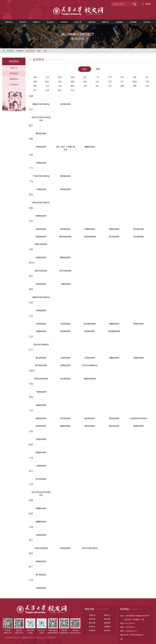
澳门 (60, 90)
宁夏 (45, 51)
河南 (35, 82)
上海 (85, 86)
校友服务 (133, 22)
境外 (98, 69)
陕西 (72, 86)
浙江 (35, 90)
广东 (97, 77)
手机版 (146, 4)
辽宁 (122, 82)
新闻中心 (37, 22)
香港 (47, 90)
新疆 (135, 86)
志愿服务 (119, 22)
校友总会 (23, 22)
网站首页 (9, 22)
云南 (147, 86)
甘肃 (85, 77)
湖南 (72, 82)
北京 (47, 77)
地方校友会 (30, 51)
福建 (72, 77)
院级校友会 (14, 79)
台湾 (72, 90)
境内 (39, 51)
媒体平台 (106, 22)
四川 (97, 86)
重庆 (60, 77)
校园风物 (92, 22)
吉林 (85, 82)
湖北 (60, 82)
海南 (135, 77)
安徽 (35, 77)
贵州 (122, 77)
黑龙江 (47, 82)
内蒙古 (135, 82)
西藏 (122, 86)
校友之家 (78, 22)
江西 (110, 82)
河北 (147, 77)
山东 (47, 86)
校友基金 (147, 22)
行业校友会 (14, 84)
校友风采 (50, 22)
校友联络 (64, 22)
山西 (60, 86)
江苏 (97, 82)
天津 (110, 86)
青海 (35, 86)
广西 (110, 77)
